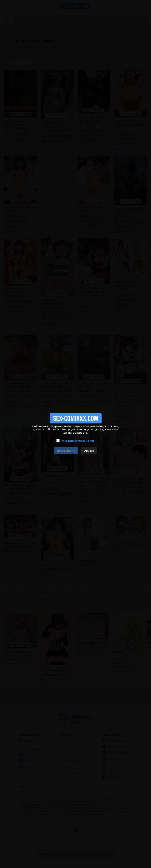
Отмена (89, 451)
